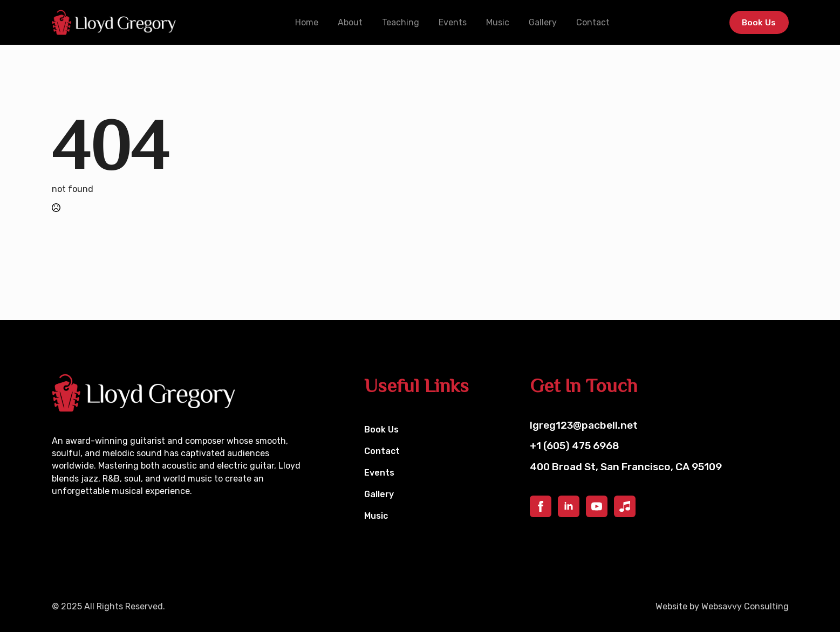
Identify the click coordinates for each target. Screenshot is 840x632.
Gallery (542, 22)
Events (452, 22)
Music (497, 22)
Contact (592, 22)
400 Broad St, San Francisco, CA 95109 (626, 467)
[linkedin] (569, 506)
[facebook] (541, 506)
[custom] (625, 506)
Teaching (399, 22)
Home (306, 22)
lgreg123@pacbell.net (584, 425)
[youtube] (597, 506)
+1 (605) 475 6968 (575, 446)
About (349, 22)
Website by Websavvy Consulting (722, 606)
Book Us (381, 430)
